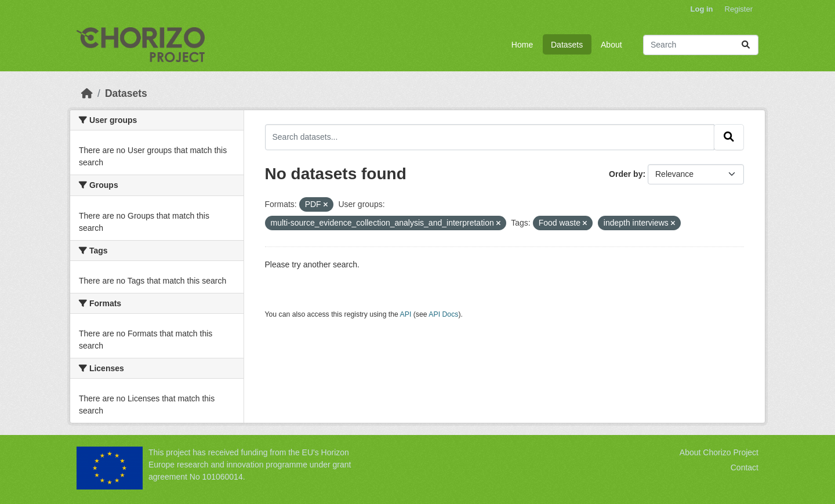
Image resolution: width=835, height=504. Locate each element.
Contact (745, 467)
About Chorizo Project (719, 452)
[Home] (87, 93)
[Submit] (746, 45)
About (611, 45)
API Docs (443, 314)
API (406, 314)
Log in (702, 9)
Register (739, 9)
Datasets (567, 45)
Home (522, 45)
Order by (626, 174)
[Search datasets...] (701, 45)
